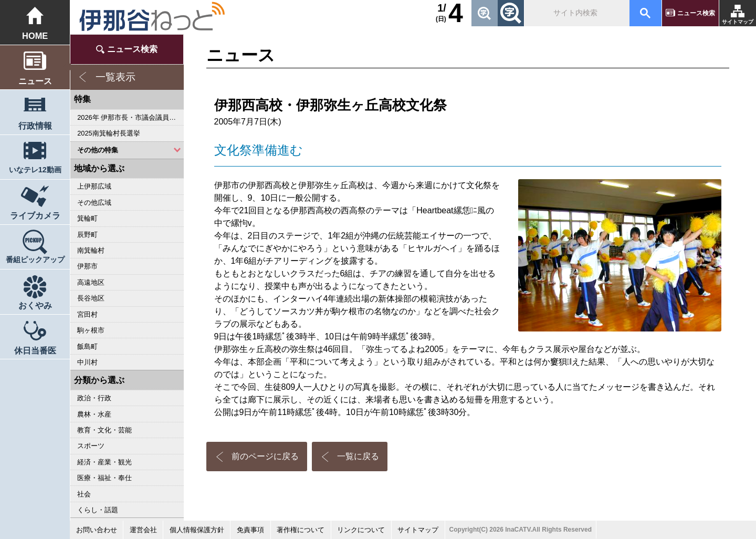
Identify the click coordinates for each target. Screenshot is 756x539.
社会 (84, 494)
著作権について (301, 530)
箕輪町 (87, 218)
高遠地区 (91, 282)
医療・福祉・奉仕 (104, 478)
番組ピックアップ (35, 260)
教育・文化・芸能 (104, 430)
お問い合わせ (97, 530)
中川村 (87, 362)
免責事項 (250, 530)
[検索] (576, 13)
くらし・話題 (98, 510)
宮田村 (87, 314)
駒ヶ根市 (91, 330)
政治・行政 (94, 398)
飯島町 (87, 346)
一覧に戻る (358, 456)
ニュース (35, 81)
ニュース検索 (696, 13)
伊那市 (87, 266)
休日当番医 (35, 350)
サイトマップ (738, 22)
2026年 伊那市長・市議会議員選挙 (130, 117)
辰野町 (87, 235)
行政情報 (35, 126)
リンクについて (361, 530)
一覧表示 (115, 77)
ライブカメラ (35, 215)
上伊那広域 (94, 186)
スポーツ (91, 446)
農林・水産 (94, 414)
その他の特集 (98, 150)
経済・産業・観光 (104, 462)
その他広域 (94, 203)
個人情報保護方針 (197, 530)
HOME (35, 36)
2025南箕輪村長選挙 (108, 133)
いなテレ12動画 (35, 170)
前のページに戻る (265, 456)
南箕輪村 (91, 250)
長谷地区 (91, 298)
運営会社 (143, 530)
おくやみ (35, 305)
